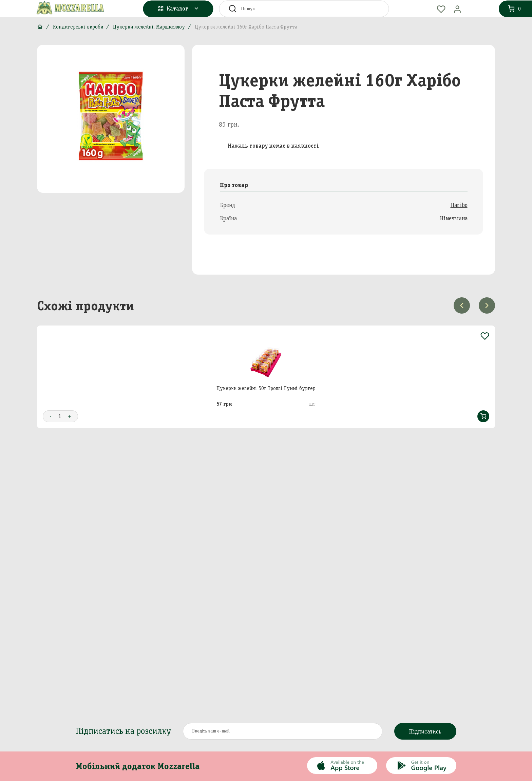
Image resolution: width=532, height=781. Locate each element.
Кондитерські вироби (78, 27)
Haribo (459, 205)
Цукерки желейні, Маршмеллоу (149, 27)
